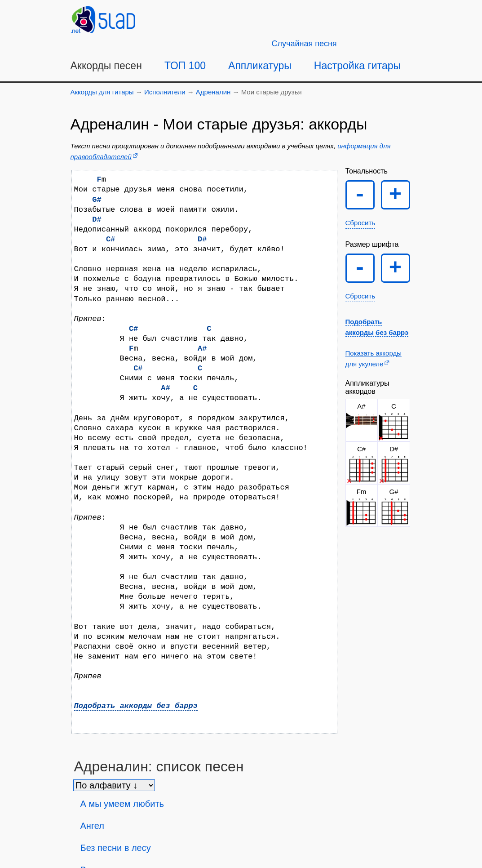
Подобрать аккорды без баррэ (136, 706)
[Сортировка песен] (114, 785)
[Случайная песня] (304, 44)
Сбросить (360, 223)
